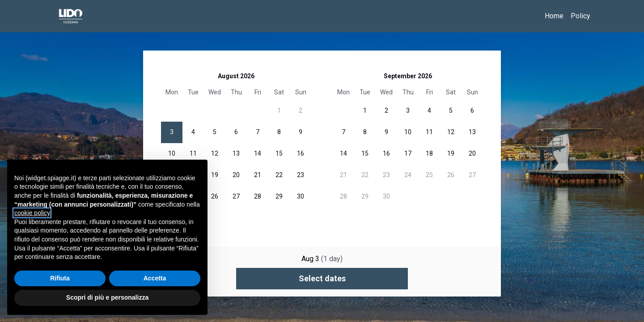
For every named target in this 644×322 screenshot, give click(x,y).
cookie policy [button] (32, 213)
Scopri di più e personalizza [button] (107, 297)
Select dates (322, 278)
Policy (580, 16)
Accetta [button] (155, 278)
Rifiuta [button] (60, 278)
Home (554, 16)
